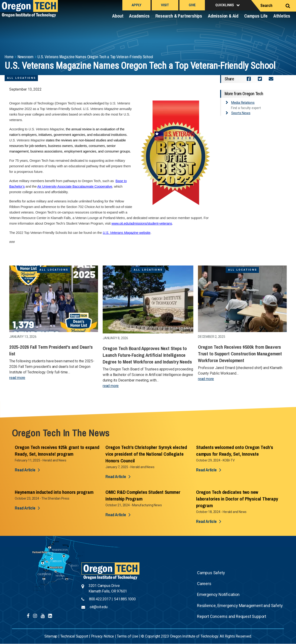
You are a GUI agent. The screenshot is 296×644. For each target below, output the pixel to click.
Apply (136, 5)
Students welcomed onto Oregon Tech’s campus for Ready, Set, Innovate (235, 451)
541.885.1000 (125, 599)
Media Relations (243, 103)
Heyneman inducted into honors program (54, 492)
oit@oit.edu (99, 607)
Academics (139, 16)
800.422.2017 (100, 599)
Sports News (241, 113)
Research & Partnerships (179, 16)
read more (17, 378)
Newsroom (26, 57)
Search (266, 5)
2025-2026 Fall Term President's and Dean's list (51, 350)
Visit (165, 5)
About (118, 16)
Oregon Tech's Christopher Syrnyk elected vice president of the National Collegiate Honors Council (146, 454)
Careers (204, 584)
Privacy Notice (103, 636)
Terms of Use (128, 636)
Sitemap (51, 636)
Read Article (25, 470)
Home (9, 57)
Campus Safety (211, 573)
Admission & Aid (223, 16)
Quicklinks (225, 5)
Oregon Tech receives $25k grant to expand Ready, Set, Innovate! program (57, 451)
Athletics (282, 16)
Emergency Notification (218, 594)
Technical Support (74, 636)
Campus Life (256, 16)
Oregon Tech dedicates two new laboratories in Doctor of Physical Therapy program (237, 499)
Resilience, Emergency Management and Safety (240, 606)
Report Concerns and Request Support (232, 616)
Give (192, 5)
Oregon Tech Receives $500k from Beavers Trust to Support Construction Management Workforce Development (240, 354)
